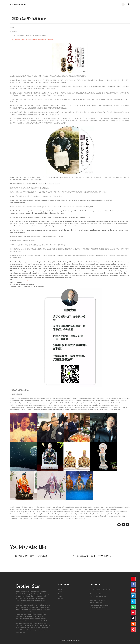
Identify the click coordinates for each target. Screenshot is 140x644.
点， (32, 40)
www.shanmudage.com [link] (24, 280)
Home (60, 589)
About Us (61, 592)
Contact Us (61, 598)
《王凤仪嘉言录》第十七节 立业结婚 (91, 556)
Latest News (62, 594)
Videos (60, 596)
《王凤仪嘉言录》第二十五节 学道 (29, 556)
